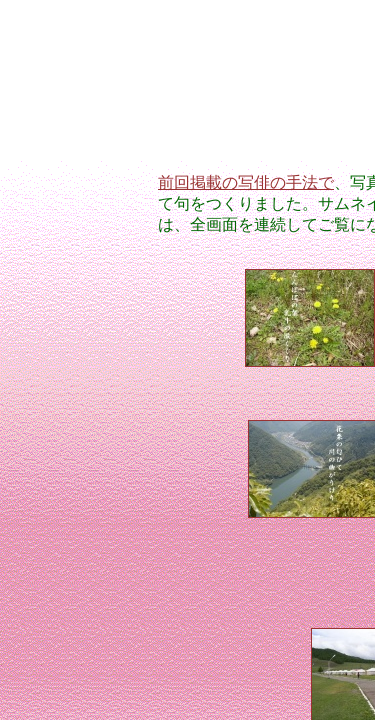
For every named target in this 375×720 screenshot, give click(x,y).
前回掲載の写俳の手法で (246, 182)
